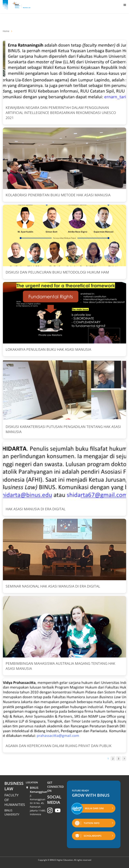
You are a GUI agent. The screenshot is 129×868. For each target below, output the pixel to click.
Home (6, 31)
